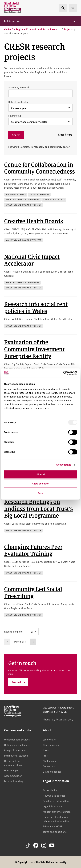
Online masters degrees (17, 745)
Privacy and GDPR (53, 826)
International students (16, 755)
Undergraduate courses (17, 739)
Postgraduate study (15, 750)
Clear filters (65, 135)
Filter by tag (15, 115)
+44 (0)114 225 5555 (62, 719)
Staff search (49, 761)
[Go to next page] (33, 642)
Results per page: (14, 631)
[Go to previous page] (7, 642)
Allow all (41, 474)
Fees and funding (14, 781)
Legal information (52, 806)
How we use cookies (54, 795)
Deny (41, 493)
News (46, 750)
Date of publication (19, 102)
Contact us (18, 682)
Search (16, 135)
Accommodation (13, 776)
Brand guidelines (52, 771)
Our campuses (51, 745)
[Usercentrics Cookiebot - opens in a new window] (63, 373)
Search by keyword (19, 87)
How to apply (11, 770)
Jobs (45, 755)
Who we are (49, 739)
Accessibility (50, 790)
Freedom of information (56, 801)
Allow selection (40, 484)
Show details (64, 465)
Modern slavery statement (57, 812)
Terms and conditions (55, 832)
